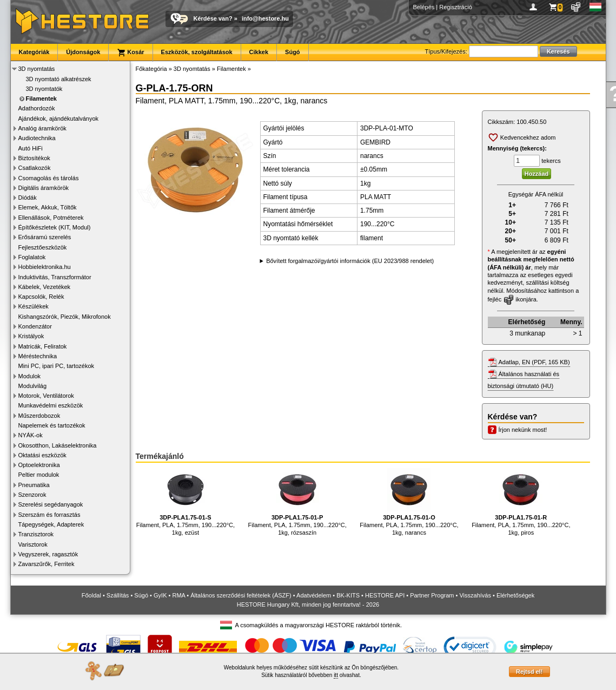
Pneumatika (34, 485)
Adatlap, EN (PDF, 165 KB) (534, 362)
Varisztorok (33, 544)
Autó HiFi (31, 148)
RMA (178, 595)
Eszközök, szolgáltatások (197, 52)
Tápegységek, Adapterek (51, 524)
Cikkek (259, 52)
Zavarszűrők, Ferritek (47, 564)
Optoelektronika (39, 465)
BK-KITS (348, 595)
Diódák (28, 198)
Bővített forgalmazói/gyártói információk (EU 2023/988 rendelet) (350, 261)
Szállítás (118, 595)
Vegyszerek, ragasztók (48, 554)
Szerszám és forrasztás (49, 515)
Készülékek (34, 306)
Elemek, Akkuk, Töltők (48, 207)
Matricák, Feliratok (43, 346)
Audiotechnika (37, 138)
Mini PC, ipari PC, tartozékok (57, 366)
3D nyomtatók (44, 89)
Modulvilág (33, 386)
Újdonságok (83, 52)
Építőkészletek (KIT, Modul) (55, 227)
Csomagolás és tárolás (49, 178)
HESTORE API (385, 595)
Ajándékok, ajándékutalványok (59, 119)
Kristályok (31, 336)
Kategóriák (34, 52)
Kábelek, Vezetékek (45, 287)
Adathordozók (37, 108)
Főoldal (91, 595)
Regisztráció (456, 7)
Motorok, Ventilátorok (46, 396)
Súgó (293, 52)
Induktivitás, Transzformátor (55, 277)
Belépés (424, 7)
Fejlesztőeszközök (43, 247)
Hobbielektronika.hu (45, 267)
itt (336, 675)
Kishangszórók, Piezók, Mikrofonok (65, 317)
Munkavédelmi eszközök (51, 405)
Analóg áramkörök (42, 128)
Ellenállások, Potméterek (51, 218)
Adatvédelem (314, 595)
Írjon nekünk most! (523, 430)
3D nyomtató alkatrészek (59, 79)
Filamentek (41, 98)
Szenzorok (32, 495)
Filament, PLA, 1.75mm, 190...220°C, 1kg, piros (521, 502)
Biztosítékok (34, 158)
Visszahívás (475, 595)
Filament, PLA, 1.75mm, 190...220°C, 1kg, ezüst (186, 502)
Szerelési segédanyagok (51, 504)
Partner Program (432, 595)
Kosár (130, 52)
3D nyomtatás (37, 69)
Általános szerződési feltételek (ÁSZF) (241, 595)
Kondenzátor (35, 326)
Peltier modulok (39, 475)
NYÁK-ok (31, 435)
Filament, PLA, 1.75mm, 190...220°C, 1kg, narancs (409, 502)
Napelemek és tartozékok (52, 425)
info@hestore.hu (265, 18)
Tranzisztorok (36, 534)
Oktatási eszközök (42, 455)
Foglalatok (32, 257)
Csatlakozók (35, 168)
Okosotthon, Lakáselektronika (58, 445)
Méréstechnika (38, 356)
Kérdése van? (213, 18)
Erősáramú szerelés (45, 237)
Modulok (30, 376)
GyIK (160, 595)
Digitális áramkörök (44, 188)
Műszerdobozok (39, 416)
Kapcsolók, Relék (41, 297)
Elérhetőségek (515, 595)
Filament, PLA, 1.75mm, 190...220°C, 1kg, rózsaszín (297, 502)
